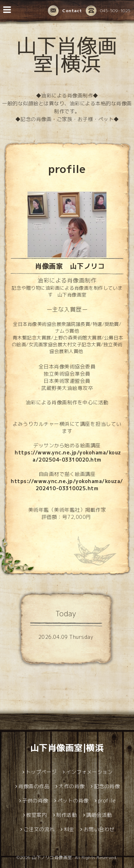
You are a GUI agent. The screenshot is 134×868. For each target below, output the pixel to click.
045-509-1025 (108, 11)
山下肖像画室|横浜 (67, 54)
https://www (29, 481)
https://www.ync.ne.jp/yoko (53, 452)
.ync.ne (56, 481)
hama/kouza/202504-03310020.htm (77, 456)
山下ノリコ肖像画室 (52, 857)
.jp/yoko (77, 481)
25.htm (89, 488)
